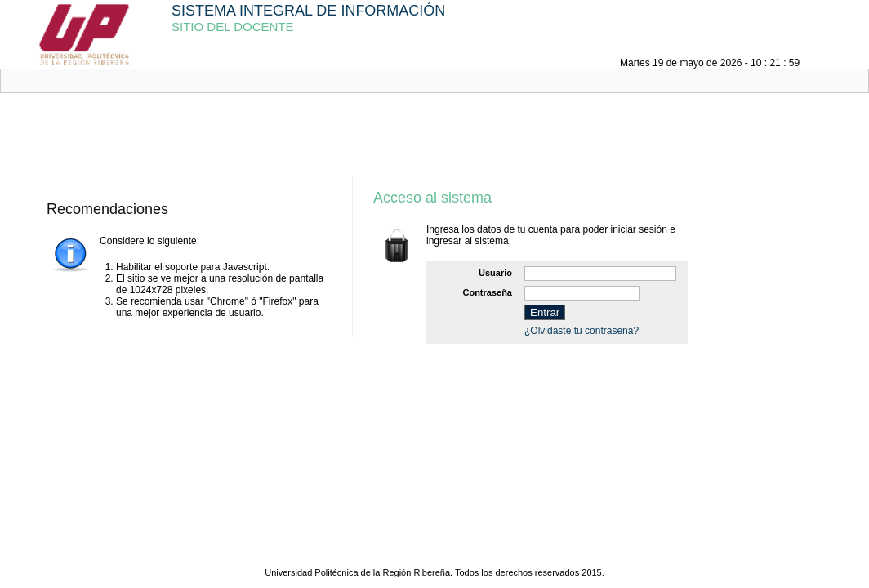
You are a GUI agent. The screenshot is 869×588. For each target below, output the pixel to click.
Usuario (495, 273)
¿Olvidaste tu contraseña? (582, 331)
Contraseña (487, 292)
